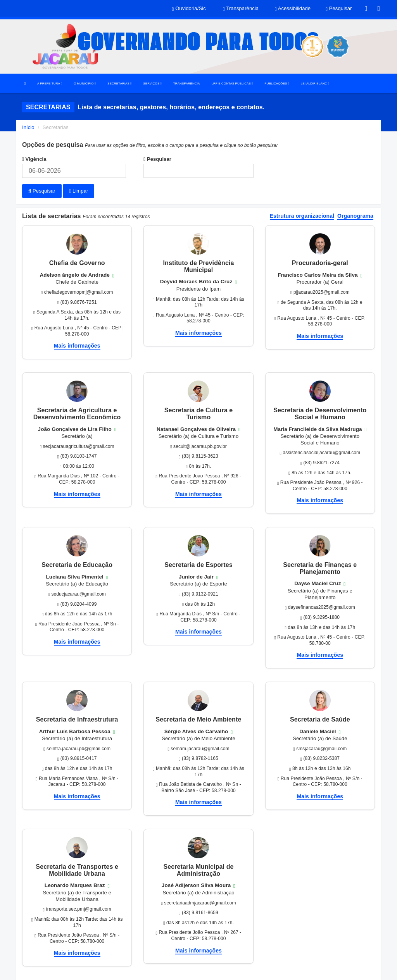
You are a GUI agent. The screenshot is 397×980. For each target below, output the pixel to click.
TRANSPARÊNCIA (187, 84)
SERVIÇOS (152, 84)
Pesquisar (157, 159)
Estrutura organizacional (302, 216)
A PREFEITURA (50, 84)
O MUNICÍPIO (85, 84)
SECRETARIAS (119, 84)
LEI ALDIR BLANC (315, 84)
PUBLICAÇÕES (277, 84)
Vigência (34, 159)
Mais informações (77, 346)
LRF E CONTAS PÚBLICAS (232, 84)
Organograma (355, 216)
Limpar (79, 191)
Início (28, 127)
